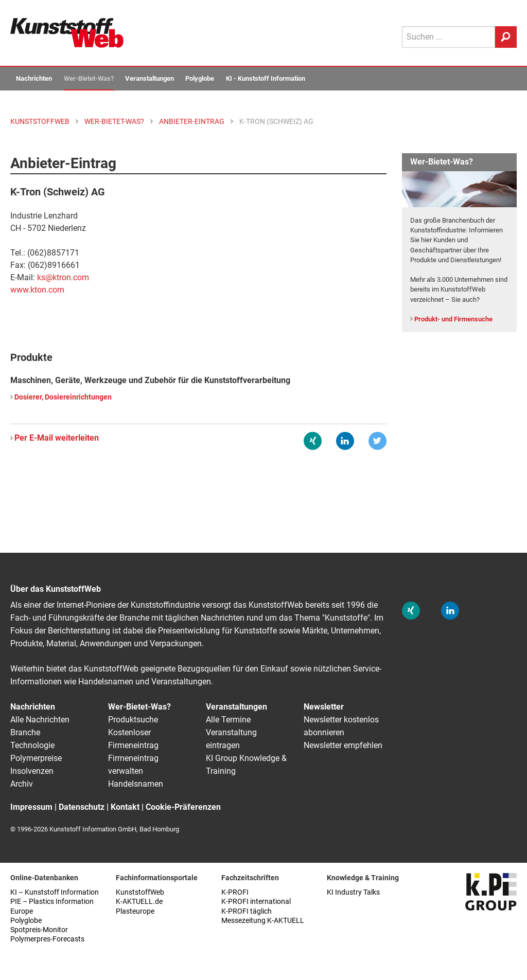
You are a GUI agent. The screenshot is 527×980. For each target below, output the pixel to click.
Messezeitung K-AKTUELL (263, 921)
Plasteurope (135, 911)
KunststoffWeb (140, 892)
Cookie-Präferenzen (183, 807)
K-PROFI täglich (247, 911)
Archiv (22, 784)
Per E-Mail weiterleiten (57, 438)
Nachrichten (34, 78)
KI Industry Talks (353, 892)
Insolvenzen (32, 771)
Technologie (32, 745)
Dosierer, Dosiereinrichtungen (63, 397)
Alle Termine (228, 720)
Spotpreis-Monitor (39, 930)
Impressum (31, 807)
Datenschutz (82, 807)
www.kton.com (37, 290)
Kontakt (125, 807)
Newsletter (324, 707)
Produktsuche (133, 720)
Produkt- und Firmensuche (453, 319)
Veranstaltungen (150, 78)
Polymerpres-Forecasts (47, 939)
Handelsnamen (136, 784)
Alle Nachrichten (40, 720)
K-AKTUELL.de (139, 902)
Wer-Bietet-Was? (89, 78)
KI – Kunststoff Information (55, 892)
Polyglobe (200, 78)
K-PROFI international (256, 902)
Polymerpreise (36, 758)
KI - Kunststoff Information (266, 78)
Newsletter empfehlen (343, 745)
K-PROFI (235, 892)
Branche (25, 732)
